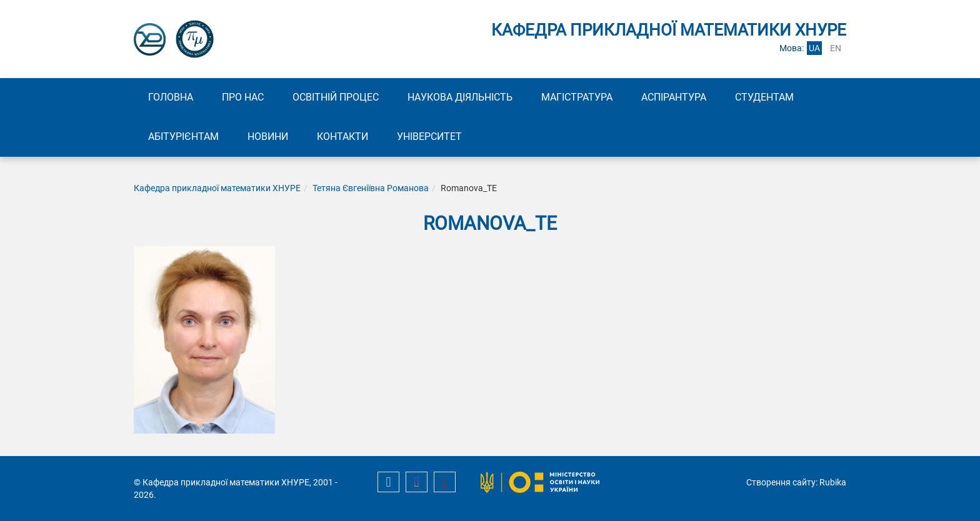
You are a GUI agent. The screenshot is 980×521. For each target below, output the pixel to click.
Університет (429, 136)
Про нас (243, 97)
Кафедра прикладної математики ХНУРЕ (217, 188)
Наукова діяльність (460, 97)
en (836, 48)
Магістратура (577, 97)
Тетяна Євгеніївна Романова (371, 188)
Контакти (342, 136)
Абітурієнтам (183, 136)
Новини (268, 136)
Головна (171, 97)
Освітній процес (336, 97)
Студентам (764, 97)
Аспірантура (674, 97)
